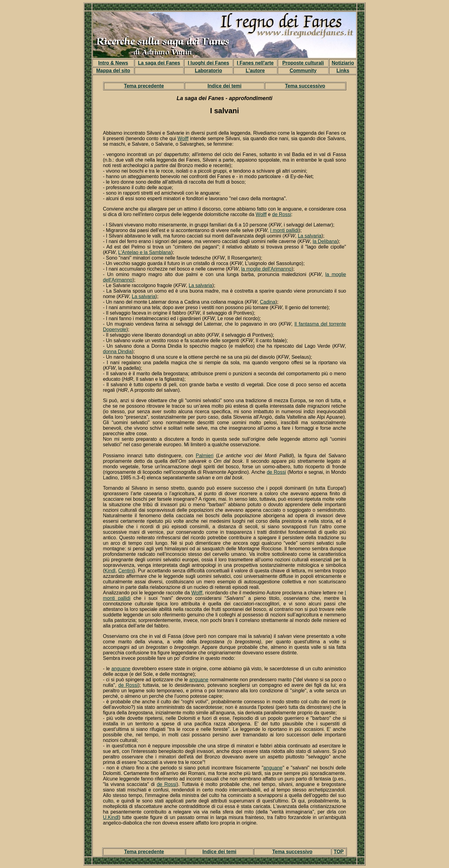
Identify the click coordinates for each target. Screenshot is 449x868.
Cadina (268, 302)
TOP (339, 852)
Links (343, 71)
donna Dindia (117, 352)
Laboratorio (208, 71)
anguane (121, 669)
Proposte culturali (303, 63)
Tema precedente (144, 86)
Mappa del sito (113, 71)
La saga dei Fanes (159, 63)
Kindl (110, 571)
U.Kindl (111, 817)
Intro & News (113, 63)
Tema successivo (305, 86)
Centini (126, 571)
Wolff (183, 138)
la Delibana (325, 241)
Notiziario (343, 63)
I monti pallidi (284, 230)
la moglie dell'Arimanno (266, 269)
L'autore (255, 71)
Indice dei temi (224, 86)
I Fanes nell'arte (255, 63)
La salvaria (310, 236)
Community (303, 71)
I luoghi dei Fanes (208, 63)
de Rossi (282, 214)
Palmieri (205, 456)
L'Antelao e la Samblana (145, 252)
